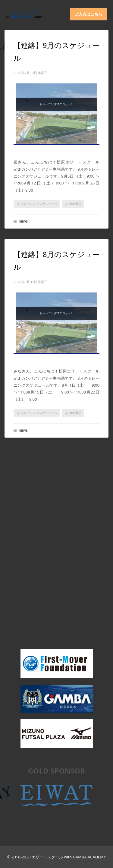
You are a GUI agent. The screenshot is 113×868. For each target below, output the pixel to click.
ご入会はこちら (88, 14)
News (23, 221)
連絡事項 (75, 204)
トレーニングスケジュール (39, 204)
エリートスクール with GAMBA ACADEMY (69, 857)
